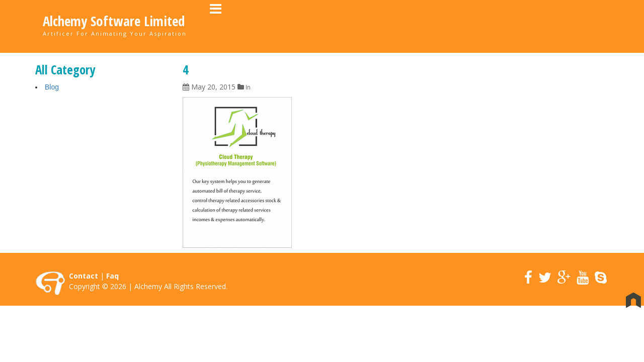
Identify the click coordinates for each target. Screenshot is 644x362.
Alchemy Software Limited (114, 21)
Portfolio (449, 25)
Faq (112, 276)
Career (496, 25)
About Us (397, 25)
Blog (52, 87)
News (535, 25)
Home (354, 25)
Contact (577, 25)
